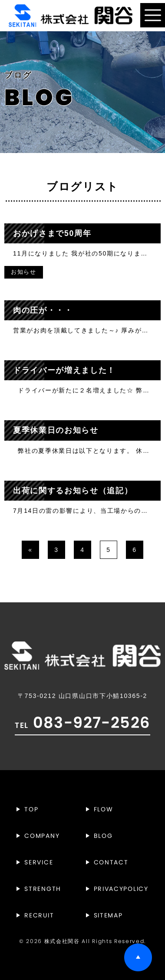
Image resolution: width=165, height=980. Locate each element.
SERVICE (39, 862)
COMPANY (42, 836)
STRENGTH (43, 889)
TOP (31, 809)
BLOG (103, 836)
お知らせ (24, 272)
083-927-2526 (82, 723)
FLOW (104, 809)
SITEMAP (108, 915)
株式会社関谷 (62, 941)
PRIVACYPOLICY (121, 889)
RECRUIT (39, 915)
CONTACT (111, 862)
